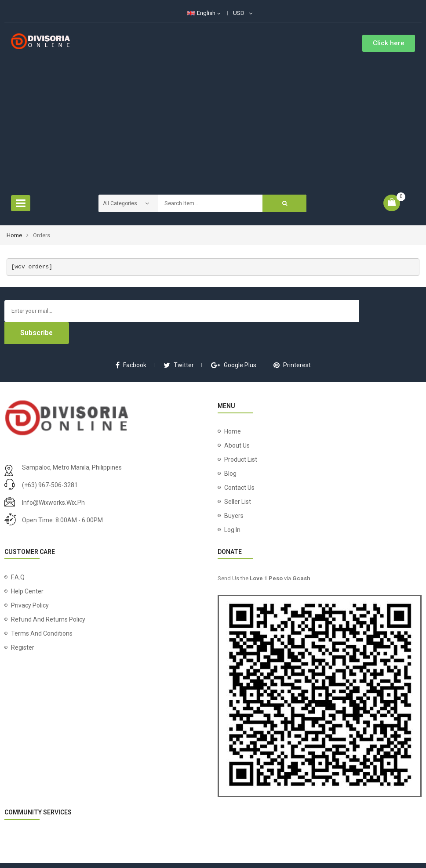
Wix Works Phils (285, 855)
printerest (292, 343)
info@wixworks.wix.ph (53, 481)
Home (14, 235)
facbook (131, 343)
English (201, 13)
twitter (179, 343)
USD (239, 13)
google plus (234, 343)
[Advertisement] (213, 118)
